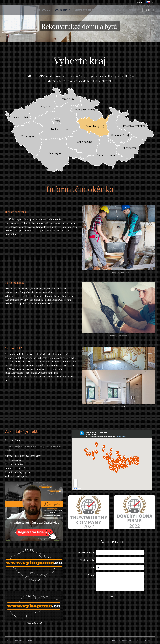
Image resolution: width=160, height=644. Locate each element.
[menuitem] (55, 10)
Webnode (22, 640)
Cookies (31, 640)
